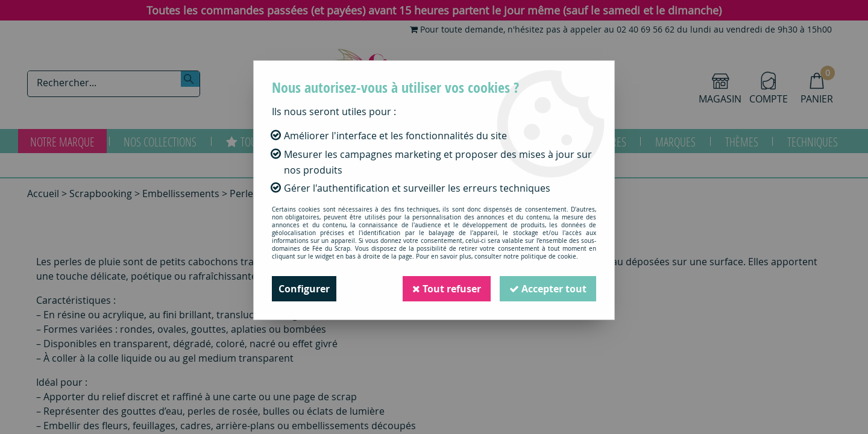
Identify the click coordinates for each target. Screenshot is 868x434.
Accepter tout (548, 289)
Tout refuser (447, 289)
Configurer (304, 289)
